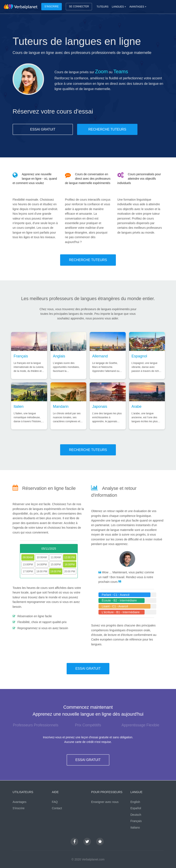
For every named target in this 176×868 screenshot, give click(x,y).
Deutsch (136, 815)
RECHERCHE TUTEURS (107, 129)
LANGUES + (119, 7)
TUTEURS (103, 7)
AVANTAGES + (138, 7)
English (135, 802)
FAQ (55, 802)
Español (136, 808)
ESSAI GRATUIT (43, 129)
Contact (57, 808)
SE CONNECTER (79, 7)
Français (136, 821)
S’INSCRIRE (52, 7)
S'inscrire (19, 808)
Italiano (135, 827)
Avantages (19, 802)
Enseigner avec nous (105, 802)
